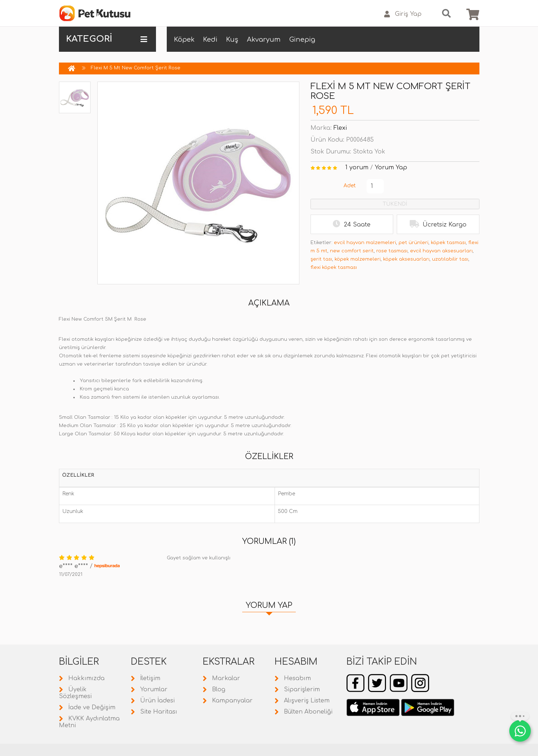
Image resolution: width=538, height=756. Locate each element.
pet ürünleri (413, 243)
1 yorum (357, 168)
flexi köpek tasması (334, 267)
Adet (350, 186)
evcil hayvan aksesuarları (441, 251)
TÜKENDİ (395, 204)
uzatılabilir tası (450, 259)
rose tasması (392, 251)
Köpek (184, 40)
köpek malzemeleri (358, 259)
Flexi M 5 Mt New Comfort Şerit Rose (136, 68)
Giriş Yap (403, 14)
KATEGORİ (107, 39)
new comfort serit (352, 251)
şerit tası (321, 259)
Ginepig (302, 40)
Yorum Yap (391, 168)
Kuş (232, 40)
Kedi (210, 40)
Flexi (340, 128)
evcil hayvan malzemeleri (365, 243)
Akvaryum (264, 40)
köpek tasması (448, 243)
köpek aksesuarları (406, 259)
